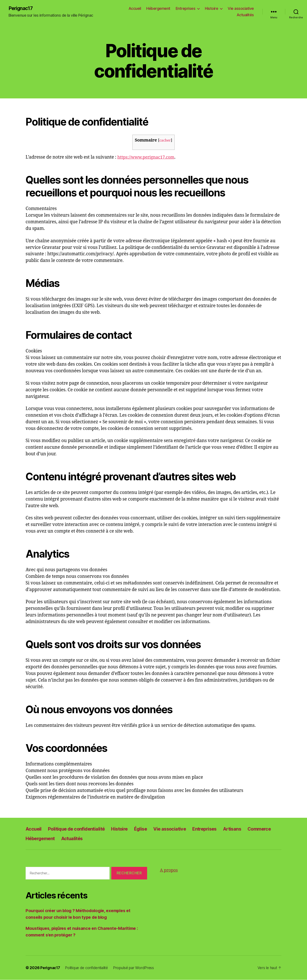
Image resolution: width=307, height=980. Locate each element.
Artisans (252, 829)
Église (151, 829)
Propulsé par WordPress (138, 968)
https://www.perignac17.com (148, 158)
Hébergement (158, 9)
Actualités (245, 15)
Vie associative (241, 9)
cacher (165, 141)
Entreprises (186, 9)
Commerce (39, 839)
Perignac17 (21, 9)
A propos (169, 870)
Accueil (135, 9)
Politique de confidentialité (81, 829)
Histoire (211, 9)
